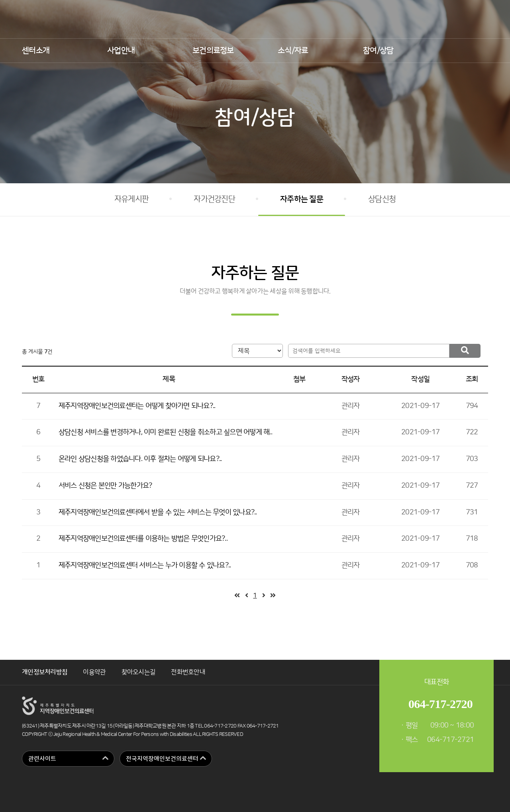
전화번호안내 (188, 672)
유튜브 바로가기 (465, 20)
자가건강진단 (214, 199)
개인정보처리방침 (45, 672)
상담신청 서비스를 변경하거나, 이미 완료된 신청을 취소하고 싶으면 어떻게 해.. (165, 432)
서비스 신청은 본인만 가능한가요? (105, 486)
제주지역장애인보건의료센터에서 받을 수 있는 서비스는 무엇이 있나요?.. (158, 512)
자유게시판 (131, 199)
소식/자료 (293, 51)
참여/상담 (378, 51)
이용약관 (94, 672)
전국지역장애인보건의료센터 (162, 759)
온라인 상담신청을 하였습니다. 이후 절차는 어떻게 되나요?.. (140, 459)
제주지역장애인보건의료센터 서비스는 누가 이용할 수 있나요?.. (145, 565)
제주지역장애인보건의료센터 (255, 19)
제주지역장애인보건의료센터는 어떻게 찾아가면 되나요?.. (137, 406)
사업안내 (121, 51)
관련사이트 (42, 759)
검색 (481, 51)
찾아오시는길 (139, 672)
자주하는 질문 (302, 199)
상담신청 (382, 199)
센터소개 (36, 51)
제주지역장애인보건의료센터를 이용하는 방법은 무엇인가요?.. (143, 539)
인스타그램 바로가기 (487, 20)
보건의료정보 (213, 51)
